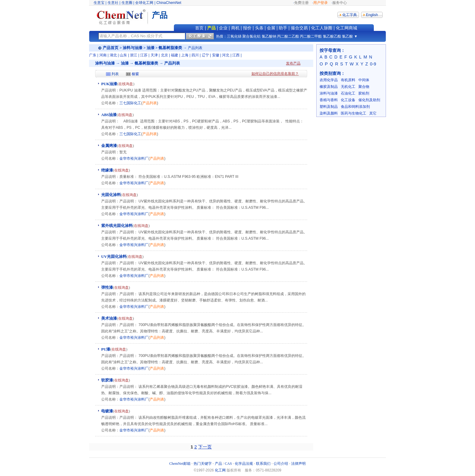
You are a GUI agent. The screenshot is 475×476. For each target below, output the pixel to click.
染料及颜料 (329, 113)
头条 (259, 28)
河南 (103, 55)
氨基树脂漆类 (170, 48)
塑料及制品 (329, 107)
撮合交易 (299, 28)
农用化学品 (329, 80)
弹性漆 (107, 287)
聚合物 (364, 87)
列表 (115, 74)
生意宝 (99, 3)
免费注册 (301, 3)
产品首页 (111, 48)
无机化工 (348, 87)
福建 (174, 55)
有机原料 (348, 80)
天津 (154, 55)
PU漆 (106, 349)
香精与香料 (329, 100)
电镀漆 (107, 411)
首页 (199, 28)
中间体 (364, 80)
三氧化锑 (234, 36)
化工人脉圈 (322, 28)
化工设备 (348, 100)
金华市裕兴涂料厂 (134, 158)
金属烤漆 (109, 146)
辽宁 (205, 55)
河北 (226, 55)
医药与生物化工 (354, 113)
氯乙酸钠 (269, 36)
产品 (211, 28)
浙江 (134, 55)
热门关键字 (203, 464)
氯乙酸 (347, 36)
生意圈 (127, 3)
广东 (93, 55)
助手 (283, 28)
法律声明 (298, 464)
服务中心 (340, 3)
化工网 (220, 470)
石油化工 (348, 93)
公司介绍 (281, 464)
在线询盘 (126, 84)
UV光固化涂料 (114, 256)
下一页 (205, 447)
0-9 (373, 64)
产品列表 (150, 103)
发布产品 (293, 63)
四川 (195, 55)
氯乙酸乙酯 (332, 36)
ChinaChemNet (169, 3)
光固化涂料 (111, 195)
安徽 (216, 55)
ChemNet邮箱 (180, 464)
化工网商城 (347, 28)
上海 (185, 55)
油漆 (151, 48)
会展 (271, 28)
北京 (164, 55)
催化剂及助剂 (369, 100)
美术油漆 (109, 318)
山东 (123, 55)
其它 (373, 113)
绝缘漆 (107, 170)
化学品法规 (244, 464)
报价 (247, 28)
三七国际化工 (130, 103)
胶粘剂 (364, 93)
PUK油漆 (109, 84)
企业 (223, 28)
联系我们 (263, 464)
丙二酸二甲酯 (311, 36)
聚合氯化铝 (251, 36)
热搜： (221, 36)
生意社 (113, 3)
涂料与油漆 (133, 48)
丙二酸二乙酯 (288, 36)
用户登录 (321, 3)
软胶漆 (107, 380)
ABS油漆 (109, 115)
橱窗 (135, 74)
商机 (235, 28)
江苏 (144, 55)
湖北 (113, 55)
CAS (228, 464)
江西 (236, 55)
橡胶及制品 (329, 87)
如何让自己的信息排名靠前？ (275, 74)
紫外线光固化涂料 (117, 226)
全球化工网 (144, 3)
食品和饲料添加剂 (355, 107)
